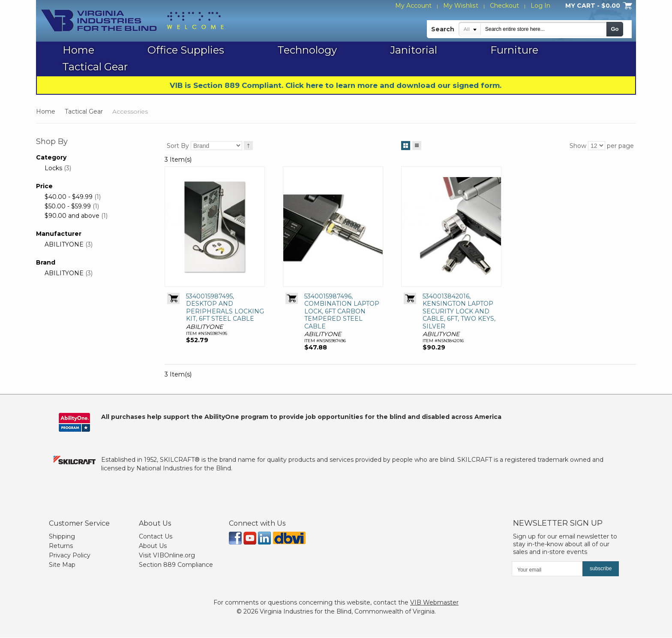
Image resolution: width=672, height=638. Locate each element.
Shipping (62, 537)
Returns (61, 546)
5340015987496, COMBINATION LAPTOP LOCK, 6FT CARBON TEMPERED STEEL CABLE (342, 312)
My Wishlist (461, 6)
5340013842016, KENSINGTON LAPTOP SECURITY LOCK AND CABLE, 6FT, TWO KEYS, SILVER (459, 312)
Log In (540, 6)
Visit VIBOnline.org (167, 556)
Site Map (62, 565)
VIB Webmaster (434, 603)
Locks (53, 168)
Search (443, 29)
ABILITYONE (64, 244)
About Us (153, 546)
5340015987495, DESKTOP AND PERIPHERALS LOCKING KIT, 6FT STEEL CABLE (225, 308)
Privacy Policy (70, 556)
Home (46, 111)
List (417, 144)
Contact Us (156, 537)
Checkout (504, 6)
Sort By (178, 146)
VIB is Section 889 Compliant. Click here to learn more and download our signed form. (336, 85)
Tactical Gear (84, 111)
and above (72, 216)
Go (615, 29)
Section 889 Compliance (176, 565)
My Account (414, 6)
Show (578, 146)
